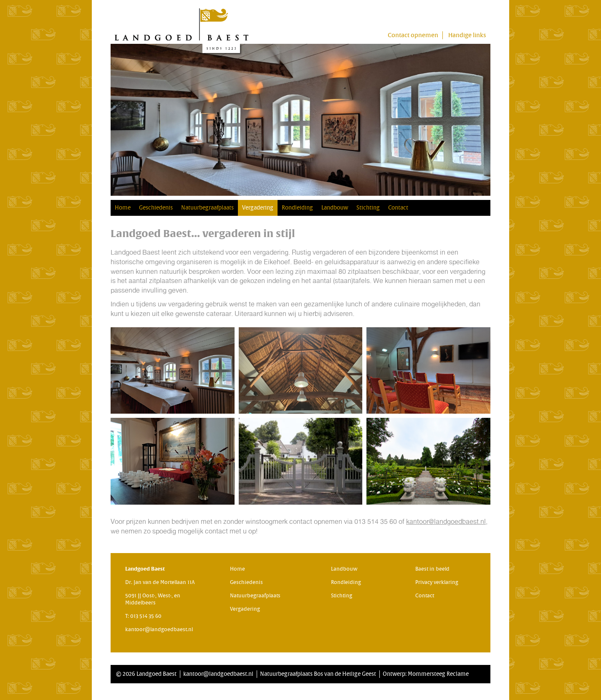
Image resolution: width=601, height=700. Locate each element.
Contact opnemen (413, 35)
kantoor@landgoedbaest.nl (446, 522)
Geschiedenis (156, 208)
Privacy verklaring (437, 582)
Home (123, 208)
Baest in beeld (432, 569)
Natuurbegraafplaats (207, 208)
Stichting (368, 208)
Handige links (467, 35)
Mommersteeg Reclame (438, 674)
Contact (398, 208)
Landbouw (335, 208)
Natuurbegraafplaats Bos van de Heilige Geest (318, 674)
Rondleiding (297, 208)
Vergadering (258, 208)
